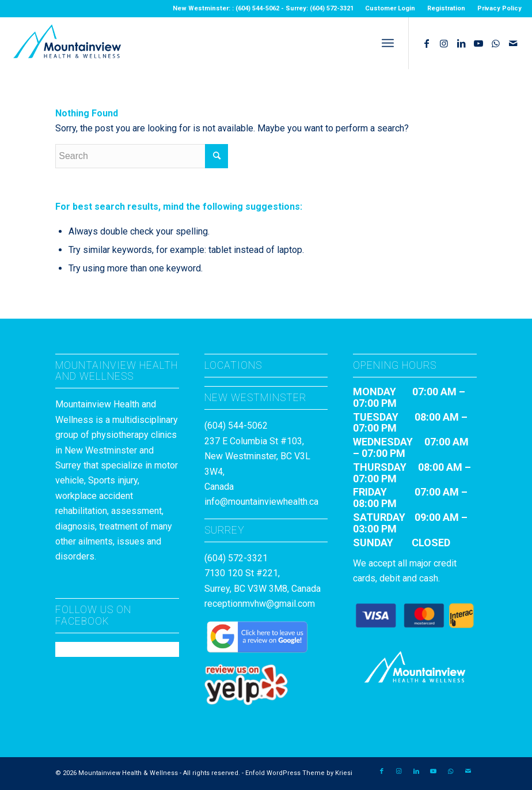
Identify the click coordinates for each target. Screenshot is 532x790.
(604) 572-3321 (236, 558)
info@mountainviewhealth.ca (261, 502)
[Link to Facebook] (427, 43)
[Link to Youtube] (478, 43)
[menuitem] (390, 9)
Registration (446, 8)
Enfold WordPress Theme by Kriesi (299, 773)
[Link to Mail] (513, 43)
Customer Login (390, 8)
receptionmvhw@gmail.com (260, 604)
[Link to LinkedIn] (461, 43)
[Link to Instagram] (444, 43)
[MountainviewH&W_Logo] (67, 43)
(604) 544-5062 (236, 426)
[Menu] (388, 43)
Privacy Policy (499, 8)
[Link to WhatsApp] (496, 43)
